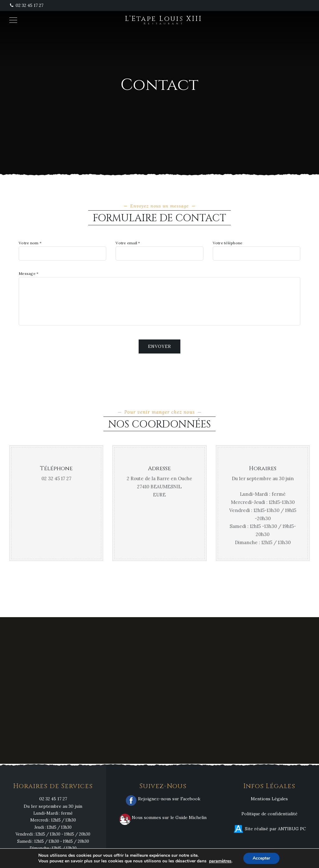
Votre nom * (30, 243)
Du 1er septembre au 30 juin (53, 806)
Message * (29, 274)
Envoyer (159, 346)
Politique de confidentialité (269, 814)
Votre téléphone (228, 243)
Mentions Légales (269, 799)
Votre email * (128, 243)
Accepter (261, 858)
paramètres (220, 861)
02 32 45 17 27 (26, 5)
